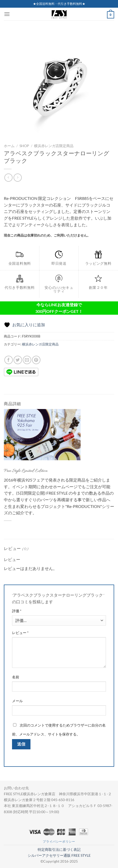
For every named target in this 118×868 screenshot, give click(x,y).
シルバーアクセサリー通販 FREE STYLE (59, 855)
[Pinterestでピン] (36, 360)
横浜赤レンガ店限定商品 (54, 146)
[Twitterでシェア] (18, 360)
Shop (24, 146)
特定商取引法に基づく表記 (59, 849)
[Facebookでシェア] (9, 360)
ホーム (9, 146)
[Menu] (7, 14)
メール (17, 701)
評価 (17, 611)
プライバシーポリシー (59, 841)
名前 (16, 677)
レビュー (20, 633)
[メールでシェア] (27, 360)
